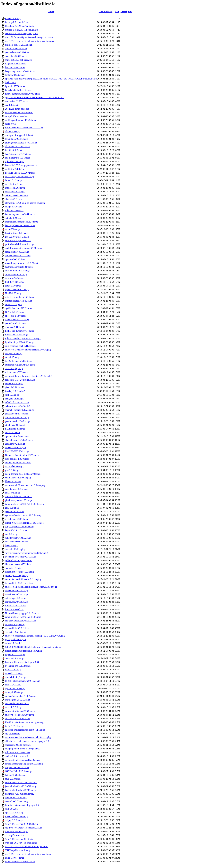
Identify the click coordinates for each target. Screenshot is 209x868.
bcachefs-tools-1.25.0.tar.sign (19, 45)
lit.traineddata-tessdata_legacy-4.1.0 (22, 805)
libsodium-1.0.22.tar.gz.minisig (20, 26)
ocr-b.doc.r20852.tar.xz (16, 56)
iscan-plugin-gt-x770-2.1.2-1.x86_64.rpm (24, 504)
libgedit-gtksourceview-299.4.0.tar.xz (22, 681)
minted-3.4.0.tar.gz (14, 673)
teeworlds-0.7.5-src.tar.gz (17, 801)
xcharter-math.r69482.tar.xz (18, 538)
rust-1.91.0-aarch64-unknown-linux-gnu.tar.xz (27, 847)
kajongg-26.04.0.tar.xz (16, 775)
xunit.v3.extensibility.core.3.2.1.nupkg (23, 579)
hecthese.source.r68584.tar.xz (19, 267)
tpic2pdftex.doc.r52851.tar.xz (19, 361)
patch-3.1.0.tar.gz (13, 286)
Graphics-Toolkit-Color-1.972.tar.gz (22, 455)
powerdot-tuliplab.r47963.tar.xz (20, 711)
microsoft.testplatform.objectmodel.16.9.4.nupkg (28, 737)
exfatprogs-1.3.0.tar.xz (16, 598)
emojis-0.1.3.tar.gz (14, 353)
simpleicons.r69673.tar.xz (17, 767)
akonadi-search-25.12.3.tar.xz (19, 440)
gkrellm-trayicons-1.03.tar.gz (19, 500)
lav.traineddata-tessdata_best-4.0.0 (21, 783)
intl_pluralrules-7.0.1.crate (17, 158)
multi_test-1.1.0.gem (15, 169)
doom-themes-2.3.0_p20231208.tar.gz (23, 474)
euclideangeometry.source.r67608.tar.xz (24, 248)
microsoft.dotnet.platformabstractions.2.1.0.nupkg (28, 376)
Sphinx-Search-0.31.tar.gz (17, 289)
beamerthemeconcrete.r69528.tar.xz (22, 222)
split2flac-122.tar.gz (14, 161)
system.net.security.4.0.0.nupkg (20, 572)
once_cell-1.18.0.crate (15, 316)
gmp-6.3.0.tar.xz (13, 734)
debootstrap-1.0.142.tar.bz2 (18, 406)
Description (126, 12)
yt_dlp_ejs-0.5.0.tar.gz (15, 425)
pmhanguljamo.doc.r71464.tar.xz (20, 696)
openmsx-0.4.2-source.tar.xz (18, 436)
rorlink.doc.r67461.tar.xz (17, 519)
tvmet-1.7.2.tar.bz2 (14, 643)
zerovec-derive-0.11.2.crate (18, 256)
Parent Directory (13, 18)
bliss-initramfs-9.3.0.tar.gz (17, 271)
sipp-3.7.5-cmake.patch (16, 49)
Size (117, 12)
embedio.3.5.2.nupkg (15, 549)
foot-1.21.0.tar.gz (13, 670)
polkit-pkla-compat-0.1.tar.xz (19, 560)
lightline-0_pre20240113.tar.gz (19, 342)
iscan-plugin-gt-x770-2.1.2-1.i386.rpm (23, 617)
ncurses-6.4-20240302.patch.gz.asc (21, 34)
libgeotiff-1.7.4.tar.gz (15, 655)
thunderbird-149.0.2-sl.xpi (17, 628)
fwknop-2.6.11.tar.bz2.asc (17, 22)
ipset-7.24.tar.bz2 (13, 685)
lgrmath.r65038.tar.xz (15, 86)
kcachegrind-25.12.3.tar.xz (17, 700)
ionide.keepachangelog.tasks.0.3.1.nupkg (24, 764)
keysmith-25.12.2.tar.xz (16, 530)
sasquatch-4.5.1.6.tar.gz (16, 632)
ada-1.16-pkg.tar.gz (14, 368)
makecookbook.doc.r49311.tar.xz (21, 621)
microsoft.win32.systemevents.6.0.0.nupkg (25, 485)
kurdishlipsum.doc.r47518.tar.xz (20, 365)
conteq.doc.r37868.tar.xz (17, 602)
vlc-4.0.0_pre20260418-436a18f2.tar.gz (24, 828)
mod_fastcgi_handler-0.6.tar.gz (20, 177)
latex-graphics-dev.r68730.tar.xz (20, 225)
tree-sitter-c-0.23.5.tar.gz (17, 591)
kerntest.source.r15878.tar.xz (19, 301)
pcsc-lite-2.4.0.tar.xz (15, 512)
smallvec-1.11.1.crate (15, 327)
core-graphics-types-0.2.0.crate (20, 135)
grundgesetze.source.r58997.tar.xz (21, 143)
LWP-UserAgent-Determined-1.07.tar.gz (24, 128)
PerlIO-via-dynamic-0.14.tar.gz (20, 331)
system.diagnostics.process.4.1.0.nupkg (23, 651)
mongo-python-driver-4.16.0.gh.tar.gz (23, 749)
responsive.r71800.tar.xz (16, 101)
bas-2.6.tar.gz (11, 545)
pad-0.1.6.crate (12, 105)
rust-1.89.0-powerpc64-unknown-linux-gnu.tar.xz (28, 854)
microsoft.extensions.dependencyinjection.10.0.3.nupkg (31, 587)
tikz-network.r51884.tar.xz (17, 146)
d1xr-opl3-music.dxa (15, 835)
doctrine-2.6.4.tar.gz (14, 658)
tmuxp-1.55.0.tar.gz (14, 692)
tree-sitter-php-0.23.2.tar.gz (18, 666)
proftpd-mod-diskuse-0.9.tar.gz (20, 244)
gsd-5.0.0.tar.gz (12, 470)
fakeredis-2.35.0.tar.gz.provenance (21, 165)
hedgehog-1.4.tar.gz (14, 399)
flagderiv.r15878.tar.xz (16, 64)
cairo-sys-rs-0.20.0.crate (16, 195)
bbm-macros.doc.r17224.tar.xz (19, 564)
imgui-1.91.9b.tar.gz (15, 726)
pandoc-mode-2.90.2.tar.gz (18, 421)
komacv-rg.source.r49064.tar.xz (20, 214)
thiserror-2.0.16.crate (15, 278)
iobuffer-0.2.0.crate (14, 150)
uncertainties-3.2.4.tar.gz (17, 489)
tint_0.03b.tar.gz (13, 229)
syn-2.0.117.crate (13, 568)
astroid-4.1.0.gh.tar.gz (15, 624)
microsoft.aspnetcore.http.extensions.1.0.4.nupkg (28, 350)
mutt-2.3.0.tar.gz (13, 779)
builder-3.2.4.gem (13, 305)
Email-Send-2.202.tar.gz (16, 335)
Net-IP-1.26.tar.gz (13, 293)
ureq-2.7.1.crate (12, 432)
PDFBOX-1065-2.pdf (15, 282)
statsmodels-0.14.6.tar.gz (17, 816)
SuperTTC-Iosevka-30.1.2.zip (19, 839)
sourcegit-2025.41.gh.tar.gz (18, 745)
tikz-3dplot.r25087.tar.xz (17, 139)
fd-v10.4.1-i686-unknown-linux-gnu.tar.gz (25, 722)
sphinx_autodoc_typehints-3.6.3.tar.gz (23, 338)
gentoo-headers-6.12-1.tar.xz (18, 52)
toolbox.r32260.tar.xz (15, 75)
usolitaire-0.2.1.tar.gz (15, 444)
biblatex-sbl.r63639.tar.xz (17, 252)
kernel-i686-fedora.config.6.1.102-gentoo (24, 523)
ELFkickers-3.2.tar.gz (15, 429)
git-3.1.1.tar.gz (12, 508)
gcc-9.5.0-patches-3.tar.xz (17, 237)
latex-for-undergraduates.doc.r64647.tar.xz (25, 730)
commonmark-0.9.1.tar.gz (17, 417)
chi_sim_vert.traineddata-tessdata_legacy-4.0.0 (27, 741)
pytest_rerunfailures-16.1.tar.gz (20, 297)
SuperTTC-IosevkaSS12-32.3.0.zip (21, 824)
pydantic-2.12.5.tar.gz (15, 688)
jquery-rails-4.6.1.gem (15, 639)
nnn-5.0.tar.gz (11, 534)
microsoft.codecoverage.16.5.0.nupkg (23, 760)
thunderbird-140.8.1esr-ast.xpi (19, 583)
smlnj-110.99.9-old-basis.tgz (18, 60)
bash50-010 (11, 124)
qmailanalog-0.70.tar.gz (16, 274)
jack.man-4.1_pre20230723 (18, 241)
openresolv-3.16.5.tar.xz (16, 259)
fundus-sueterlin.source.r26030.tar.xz (22, 94)
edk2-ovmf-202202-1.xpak (18, 752)
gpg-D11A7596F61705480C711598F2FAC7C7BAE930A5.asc (34, 97)
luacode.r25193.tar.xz (15, 67)
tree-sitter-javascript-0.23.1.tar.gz (21, 557)
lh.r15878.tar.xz (12, 493)
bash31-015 (11, 82)
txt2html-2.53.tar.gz (14, 466)
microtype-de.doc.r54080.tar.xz (20, 715)
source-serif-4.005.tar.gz (16, 831)
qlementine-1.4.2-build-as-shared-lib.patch (25, 203)
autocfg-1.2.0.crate (14, 218)
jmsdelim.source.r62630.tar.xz (19, 113)
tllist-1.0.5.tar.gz (13, 131)
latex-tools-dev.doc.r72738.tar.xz (20, 790)
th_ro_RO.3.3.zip (13, 707)
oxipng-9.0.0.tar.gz (14, 820)
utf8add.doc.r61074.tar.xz (17, 402)
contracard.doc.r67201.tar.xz (18, 496)
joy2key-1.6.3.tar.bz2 (15, 391)
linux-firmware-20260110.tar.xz (20, 862)
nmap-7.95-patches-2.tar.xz (18, 116)
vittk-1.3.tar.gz (12, 395)
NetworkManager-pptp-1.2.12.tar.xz (22, 613)
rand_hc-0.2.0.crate (14, 184)
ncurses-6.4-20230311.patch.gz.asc (21, 30)
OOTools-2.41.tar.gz (15, 312)
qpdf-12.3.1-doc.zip (14, 813)
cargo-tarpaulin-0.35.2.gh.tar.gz (20, 527)
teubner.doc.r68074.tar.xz (17, 703)
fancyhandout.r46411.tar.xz (18, 90)
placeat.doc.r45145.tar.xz (17, 414)
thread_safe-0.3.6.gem (15, 448)
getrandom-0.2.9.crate (15, 323)
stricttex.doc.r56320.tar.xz (17, 372)
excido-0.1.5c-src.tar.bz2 (17, 756)
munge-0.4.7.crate (13, 207)
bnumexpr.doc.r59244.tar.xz (18, 463)
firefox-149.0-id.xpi (14, 609)
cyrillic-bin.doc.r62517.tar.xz (19, 308)
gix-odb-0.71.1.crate (15, 387)
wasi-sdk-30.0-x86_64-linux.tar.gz (21, 843)
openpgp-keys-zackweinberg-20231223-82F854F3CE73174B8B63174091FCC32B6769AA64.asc (51, 79)
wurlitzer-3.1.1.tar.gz (15, 192)
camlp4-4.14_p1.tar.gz (16, 677)
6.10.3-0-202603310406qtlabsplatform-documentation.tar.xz (33, 647)
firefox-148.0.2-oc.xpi (15, 606)
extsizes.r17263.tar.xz (15, 188)
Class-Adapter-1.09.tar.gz (17, 320)
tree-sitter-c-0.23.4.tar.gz (17, 594)
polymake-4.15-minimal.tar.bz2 (20, 794)
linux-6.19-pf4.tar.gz (15, 858)
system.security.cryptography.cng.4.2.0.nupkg (26, 553)
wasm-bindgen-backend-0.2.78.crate (22, 263)
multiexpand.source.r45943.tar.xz (21, 120)
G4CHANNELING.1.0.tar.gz (19, 771)
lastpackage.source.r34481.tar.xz (20, 71)
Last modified (106, 12)
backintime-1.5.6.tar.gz (16, 798)
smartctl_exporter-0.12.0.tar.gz (19, 410)
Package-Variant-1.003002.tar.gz (20, 173)
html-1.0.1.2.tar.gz (14, 180)
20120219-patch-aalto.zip (17, 109)
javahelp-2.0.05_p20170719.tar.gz (21, 786)
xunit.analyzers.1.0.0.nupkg (18, 478)
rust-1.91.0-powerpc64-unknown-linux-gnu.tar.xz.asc (30, 41)
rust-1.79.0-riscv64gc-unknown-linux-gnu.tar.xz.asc (29, 37)
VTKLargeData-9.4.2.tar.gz (18, 850)
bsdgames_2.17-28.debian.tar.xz (20, 380)
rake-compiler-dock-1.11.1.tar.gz (20, 346)
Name (51, 12)
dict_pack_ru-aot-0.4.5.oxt (17, 719)
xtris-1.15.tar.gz (12, 357)
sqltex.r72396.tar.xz (14, 210)
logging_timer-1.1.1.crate (17, 233)
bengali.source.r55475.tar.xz (18, 154)
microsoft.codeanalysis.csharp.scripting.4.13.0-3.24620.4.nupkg (35, 636)
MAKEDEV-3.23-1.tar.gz (17, 451)
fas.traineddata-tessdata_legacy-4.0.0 (22, 662)
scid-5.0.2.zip (11, 809)
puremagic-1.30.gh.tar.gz (17, 576)
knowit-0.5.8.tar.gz (14, 384)
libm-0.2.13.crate (13, 481)
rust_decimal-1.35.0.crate (17, 459)
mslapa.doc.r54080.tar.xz (17, 542)
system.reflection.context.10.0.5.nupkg (23, 515)
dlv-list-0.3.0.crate (14, 199)
